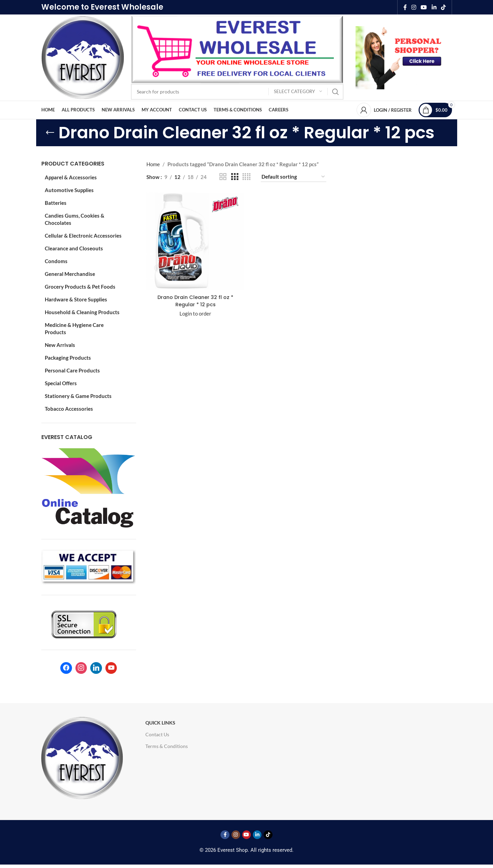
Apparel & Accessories (71, 177)
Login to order (195, 313)
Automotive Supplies (69, 190)
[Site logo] (83, 57)
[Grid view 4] (246, 177)
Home (153, 164)
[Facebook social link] (405, 7)
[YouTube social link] (424, 7)
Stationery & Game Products (78, 396)
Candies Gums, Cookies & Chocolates (75, 219)
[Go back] (50, 133)
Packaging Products (68, 358)
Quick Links (160, 723)
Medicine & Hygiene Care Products (74, 328)
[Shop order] (294, 177)
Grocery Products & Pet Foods (80, 287)
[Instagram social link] (414, 7)
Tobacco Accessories (69, 409)
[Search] (237, 92)
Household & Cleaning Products (82, 312)
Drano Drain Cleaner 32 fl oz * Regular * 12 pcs (195, 300)
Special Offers (61, 383)
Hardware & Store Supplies (76, 299)
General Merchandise (70, 274)
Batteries (56, 203)
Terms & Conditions (167, 746)
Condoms (56, 261)
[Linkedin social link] (434, 7)
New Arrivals (60, 345)
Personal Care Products (72, 370)
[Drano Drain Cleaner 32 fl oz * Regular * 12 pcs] (195, 241)
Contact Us (157, 734)
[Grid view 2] (223, 177)
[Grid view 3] (235, 177)
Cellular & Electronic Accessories (83, 236)
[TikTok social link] (443, 7)
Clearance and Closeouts (74, 248)
